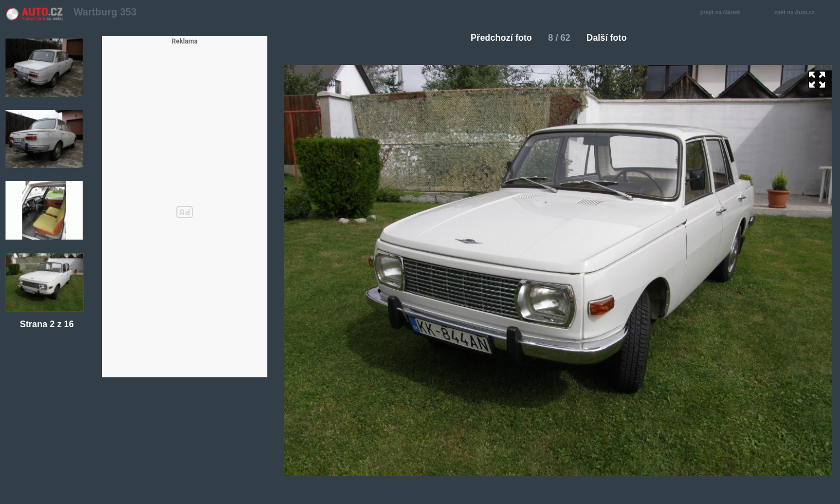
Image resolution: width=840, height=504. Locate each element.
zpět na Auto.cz (800, 13)
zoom (817, 80)
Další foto (611, 38)
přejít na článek (723, 13)
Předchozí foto (497, 38)
